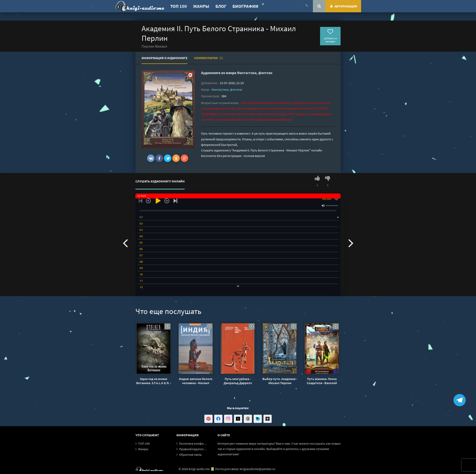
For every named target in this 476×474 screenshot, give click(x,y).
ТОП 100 (179, 6)
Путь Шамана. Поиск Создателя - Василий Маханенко (322, 381)
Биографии (245, 6)
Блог (221, 6)
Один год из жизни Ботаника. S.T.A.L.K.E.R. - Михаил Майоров (154, 381)
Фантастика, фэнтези (255, 73)
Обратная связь (190, 455)
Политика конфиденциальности (203, 443)
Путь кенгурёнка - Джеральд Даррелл (238, 381)
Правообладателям (193, 449)
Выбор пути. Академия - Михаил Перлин (280, 381)
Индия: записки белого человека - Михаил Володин (196, 381)
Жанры (201, 6)
